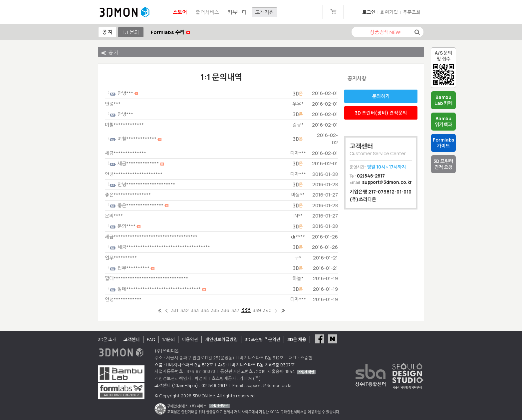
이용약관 (190, 339)
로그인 (369, 12)
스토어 (180, 12)
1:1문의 (168, 339)
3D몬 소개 (107, 339)
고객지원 (264, 12)
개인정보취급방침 (221, 339)
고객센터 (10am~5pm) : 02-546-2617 (191, 385)
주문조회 (412, 12)
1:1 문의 (131, 32)
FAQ (151, 339)
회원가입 (389, 12)
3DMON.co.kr (125, 12)
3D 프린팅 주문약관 (263, 339)
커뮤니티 (237, 12)
